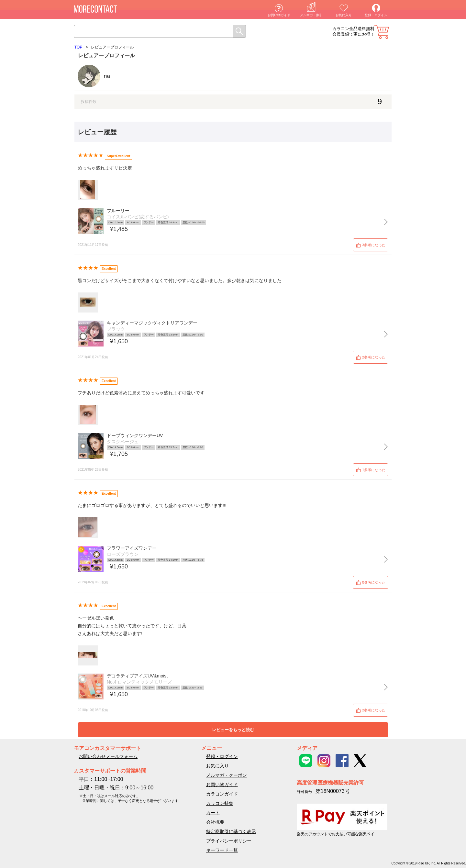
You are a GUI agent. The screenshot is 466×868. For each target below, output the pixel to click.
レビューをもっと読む (233, 730)
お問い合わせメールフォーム (108, 756)
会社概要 (215, 822)
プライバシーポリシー (229, 841)
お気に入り (344, 15)
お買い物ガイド (279, 15)
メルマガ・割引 (311, 15)
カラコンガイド (222, 794)
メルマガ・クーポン (227, 775)
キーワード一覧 (222, 850)
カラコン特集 (220, 803)
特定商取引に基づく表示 (231, 831)
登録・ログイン (376, 15)
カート (382, 32)
